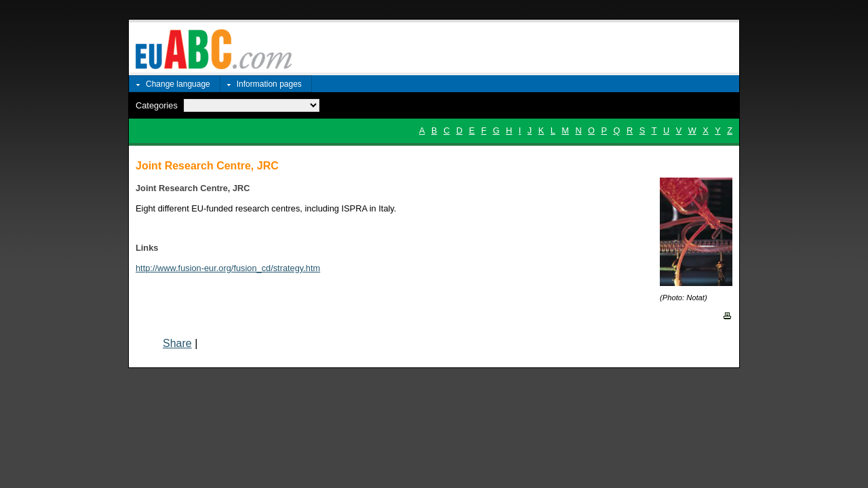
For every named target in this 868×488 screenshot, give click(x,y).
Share (177, 343)
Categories (157, 105)
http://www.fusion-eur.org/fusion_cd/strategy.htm (228, 268)
